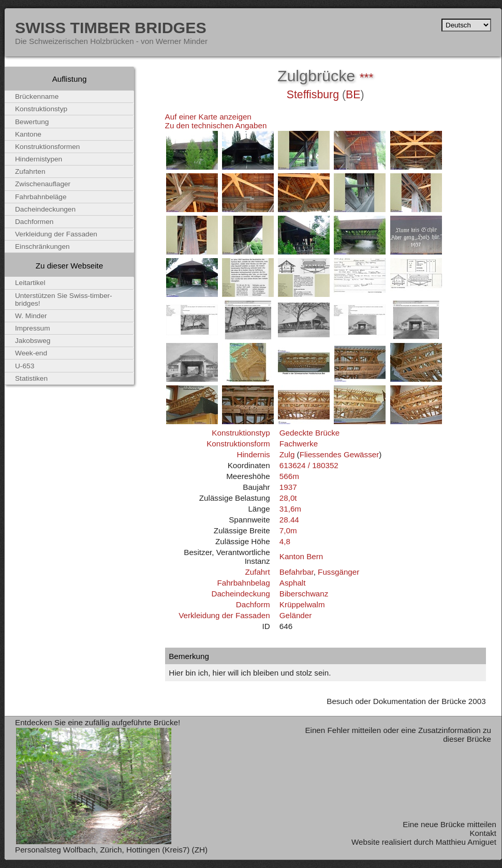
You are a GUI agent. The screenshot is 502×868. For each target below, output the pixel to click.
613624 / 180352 (309, 465)
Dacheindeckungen (45, 209)
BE (353, 95)
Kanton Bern (301, 556)
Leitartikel (30, 283)
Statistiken (31, 378)
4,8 (285, 541)
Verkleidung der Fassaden (224, 615)
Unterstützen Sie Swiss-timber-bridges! (64, 300)
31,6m (290, 509)
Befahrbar (297, 572)
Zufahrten (30, 171)
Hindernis (253, 454)
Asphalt (293, 583)
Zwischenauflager (43, 184)
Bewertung (32, 122)
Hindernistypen (39, 159)
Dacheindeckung (240, 594)
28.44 (289, 520)
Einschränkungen (42, 246)
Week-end (31, 353)
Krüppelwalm (302, 604)
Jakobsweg (33, 341)
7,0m (288, 530)
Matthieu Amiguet (466, 842)
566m (289, 476)
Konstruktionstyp (241, 433)
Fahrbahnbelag (243, 583)
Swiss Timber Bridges (111, 27)
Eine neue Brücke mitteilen (449, 824)
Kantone (28, 134)
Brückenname (37, 96)
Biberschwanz (304, 594)
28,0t (288, 498)
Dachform (253, 604)
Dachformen (34, 222)
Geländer (296, 615)
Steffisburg (313, 95)
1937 (288, 487)
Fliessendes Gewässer (339, 454)
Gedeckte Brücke (310, 433)
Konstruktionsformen (47, 147)
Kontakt (483, 833)
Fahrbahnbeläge (41, 197)
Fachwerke (299, 444)
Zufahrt (257, 572)
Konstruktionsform (238, 444)
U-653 (25, 366)
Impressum (33, 328)
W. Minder (31, 316)
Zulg (287, 454)
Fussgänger (338, 572)
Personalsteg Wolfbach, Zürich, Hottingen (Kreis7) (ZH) (111, 850)
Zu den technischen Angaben (216, 125)
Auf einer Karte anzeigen (208, 117)
